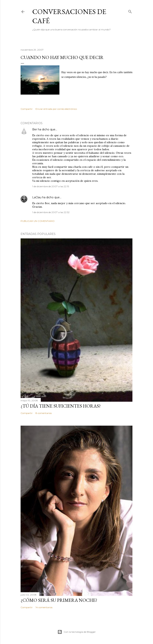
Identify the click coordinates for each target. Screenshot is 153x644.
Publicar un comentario (38, 221)
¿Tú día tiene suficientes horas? (61, 406)
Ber (35, 129)
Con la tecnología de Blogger (77, 632)
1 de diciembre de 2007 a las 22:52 (51, 212)
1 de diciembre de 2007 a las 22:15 (51, 186)
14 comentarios (44, 607)
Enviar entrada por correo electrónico (56, 109)
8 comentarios (44, 413)
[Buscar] (130, 11)
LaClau (37, 197)
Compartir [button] (27, 109)
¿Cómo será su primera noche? (59, 600)
